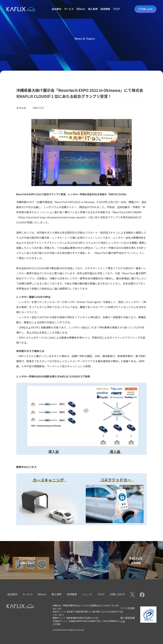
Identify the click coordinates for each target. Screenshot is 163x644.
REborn (81, 6)
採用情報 (105, 6)
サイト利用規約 (128, 610)
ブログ (116, 6)
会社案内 (57, 6)
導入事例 (93, 6)
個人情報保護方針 (128, 620)
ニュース (87, 594)
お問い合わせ (117, 594)
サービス (69, 6)
